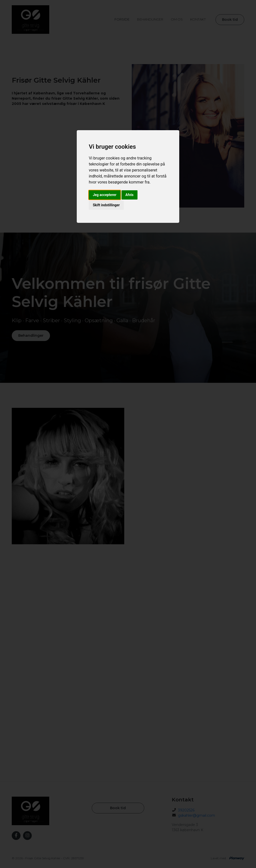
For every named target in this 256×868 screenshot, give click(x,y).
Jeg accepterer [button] (104, 195)
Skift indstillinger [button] (106, 205)
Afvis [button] (129, 195)
